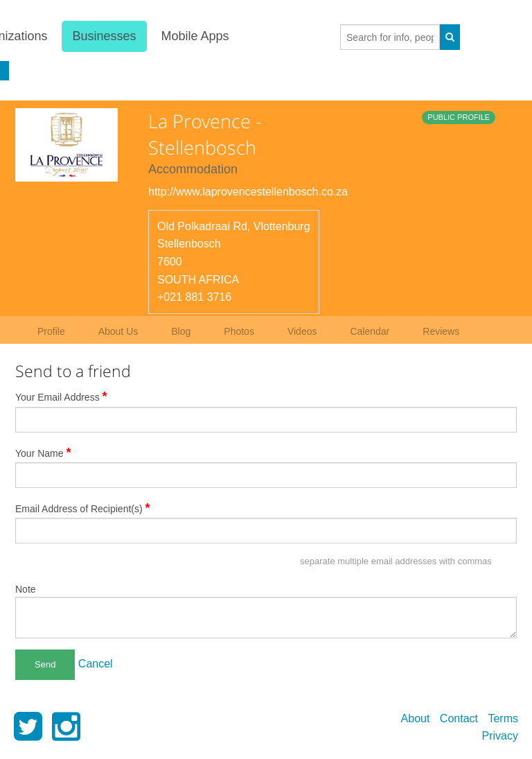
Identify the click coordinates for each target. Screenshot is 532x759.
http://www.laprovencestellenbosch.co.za (248, 192)
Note (26, 589)
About (416, 718)
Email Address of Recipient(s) (83, 508)
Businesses (104, 36)
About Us (118, 331)
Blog (181, 331)
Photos (239, 331)
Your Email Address (61, 396)
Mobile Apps (195, 36)
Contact (459, 718)
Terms (503, 718)
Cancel (96, 664)
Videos (302, 331)
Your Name (43, 453)
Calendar (370, 331)
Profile (51, 331)
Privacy (500, 736)
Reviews (441, 331)
